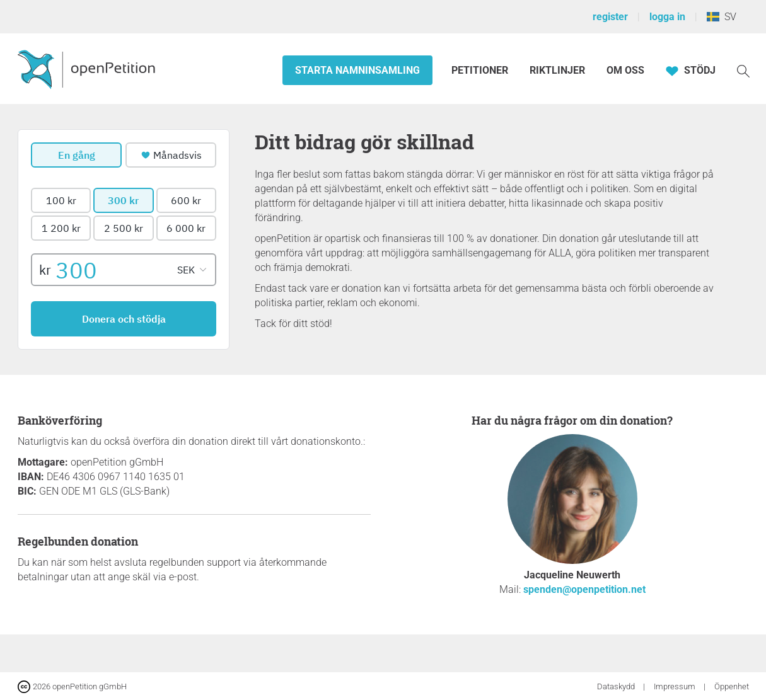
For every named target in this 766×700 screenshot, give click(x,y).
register (610, 17)
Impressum (676, 686)
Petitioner (481, 70)
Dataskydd (617, 686)
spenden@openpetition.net (584, 589)
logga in (667, 17)
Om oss (625, 70)
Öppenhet (732, 686)
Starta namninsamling (357, 70)
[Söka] (743, 70)
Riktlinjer (557, 70)
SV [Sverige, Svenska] (722, 17)
